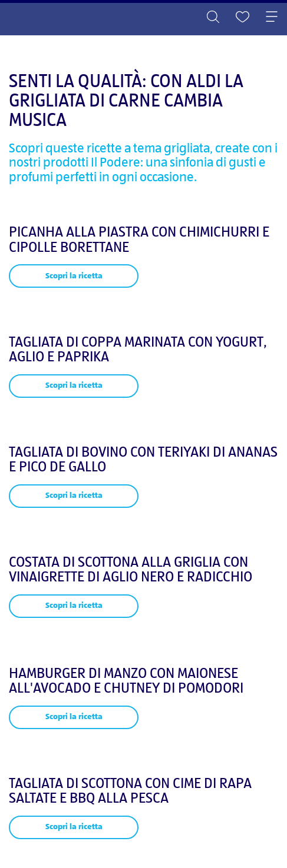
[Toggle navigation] (272, 18)
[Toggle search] (213, 18)
